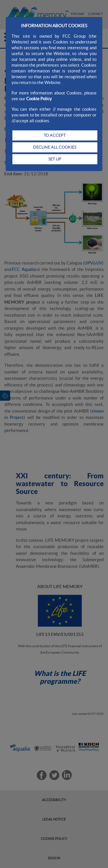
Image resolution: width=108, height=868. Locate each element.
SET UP (55, 159)
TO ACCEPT (55, 135)
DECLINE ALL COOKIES (55, 147)
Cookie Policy (39, 99)
